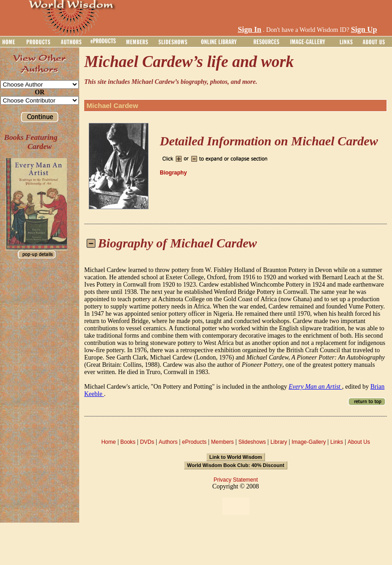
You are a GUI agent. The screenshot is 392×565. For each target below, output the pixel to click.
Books (128, 442)
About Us (359, 442)
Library (279, 442)
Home (108, 442)
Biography (173, 173)
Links (337, 442)
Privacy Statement (236, 480)
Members (223, 442)
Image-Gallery (308, 442)
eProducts (194, 442)
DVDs (147, 442)
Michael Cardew (112, 105)
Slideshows (252, 442)
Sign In (249, 29)
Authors (168, 442)
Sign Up (364, 29)
